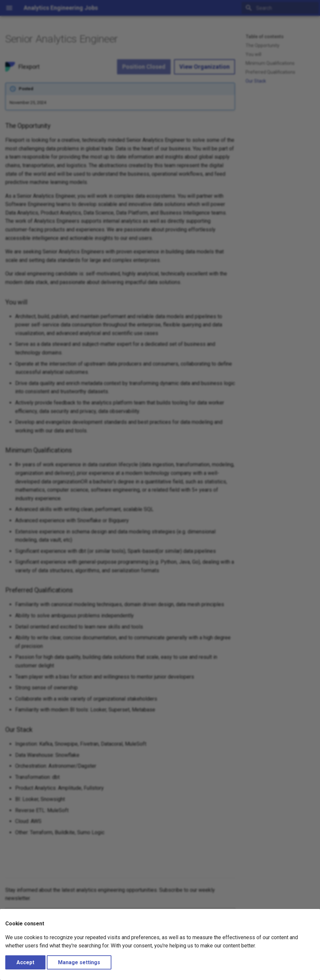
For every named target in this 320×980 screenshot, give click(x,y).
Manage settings (79, 962)
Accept (25, 962)
